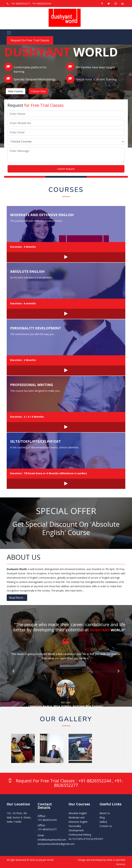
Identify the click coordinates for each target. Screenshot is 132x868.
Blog (102, 817)
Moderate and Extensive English (42, 215)
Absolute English (27, 271)
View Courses (16, 91)
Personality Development (36, 328)
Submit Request (66, 169)
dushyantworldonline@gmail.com (56, 844)
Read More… (17, 598)
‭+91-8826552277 (47, 829)
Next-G (111, 860)
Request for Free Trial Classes (30, 40)
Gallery (103, 822)
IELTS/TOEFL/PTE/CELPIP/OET (35, 441)
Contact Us (106, 826)
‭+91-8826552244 (47, 820)
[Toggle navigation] (9, 33)
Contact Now (38, 91)
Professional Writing (32, 385)
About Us (105, 813)
